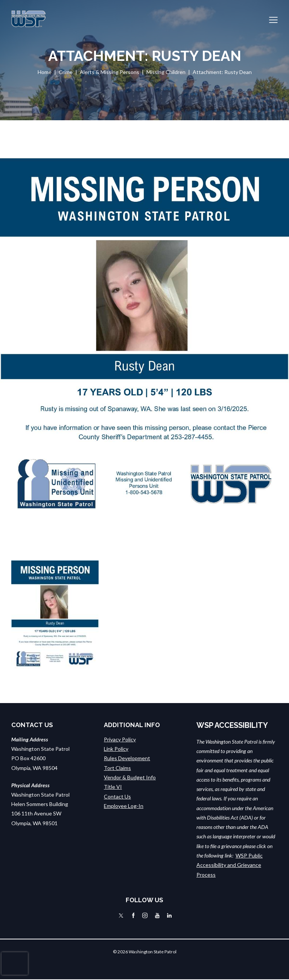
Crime (66, 72)
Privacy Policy (120, 739)
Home (45, 72)
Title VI (113, 787)
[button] (273, 19)
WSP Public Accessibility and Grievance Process (230, 865)
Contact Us (117, 796)
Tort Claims (117, 768)
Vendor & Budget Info (130, 777)
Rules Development (127, 758)
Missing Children (166, 72)
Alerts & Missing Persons (110, 72)
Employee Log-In (124, 806)
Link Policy (116, 749)
